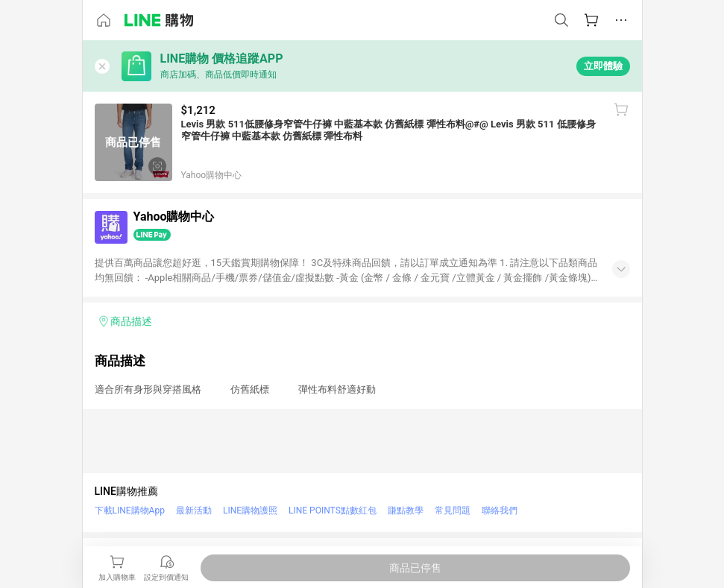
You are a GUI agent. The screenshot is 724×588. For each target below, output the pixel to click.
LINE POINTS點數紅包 (333, 510)
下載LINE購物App (130, 510)
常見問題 (453, 510)
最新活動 (194, 510)
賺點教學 (406, 510)
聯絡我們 (500, 510)
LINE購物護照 (250, 510)
